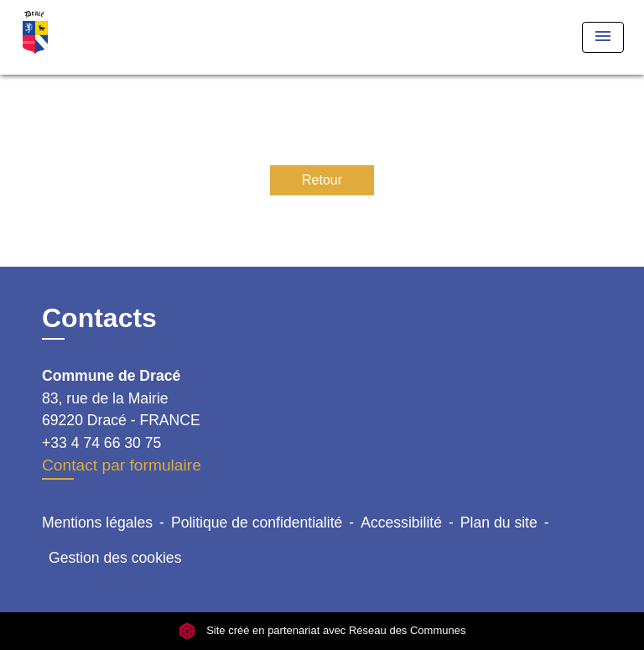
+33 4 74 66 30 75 (101, 443)
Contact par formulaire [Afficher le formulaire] (122, 465)
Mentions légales (97, 523)
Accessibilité (401, 523)
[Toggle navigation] (603, 37)
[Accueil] (83, 37)
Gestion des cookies (115, 558)
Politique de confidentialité (257, 523)
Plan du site (499, 523)
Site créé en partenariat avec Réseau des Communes (322, 630)
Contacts (99, 318)
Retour (322, 180)
